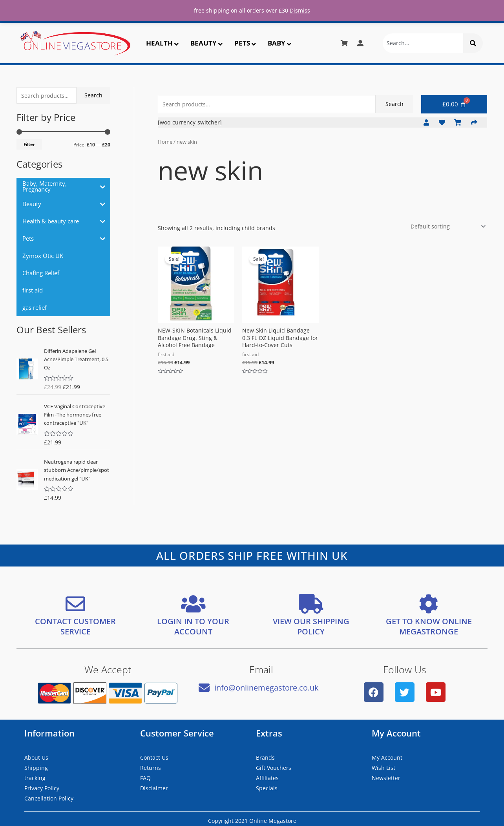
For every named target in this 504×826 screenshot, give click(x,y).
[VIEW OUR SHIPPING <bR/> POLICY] (311, 604)
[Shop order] (447, 226)
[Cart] (454, 104)
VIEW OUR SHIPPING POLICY (311, 626)
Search (93, 95)
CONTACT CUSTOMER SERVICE (75, 626)
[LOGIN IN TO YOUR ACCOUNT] (193, 604)
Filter (29, 144)
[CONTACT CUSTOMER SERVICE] (75, 604)
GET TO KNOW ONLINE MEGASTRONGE (429, 626)
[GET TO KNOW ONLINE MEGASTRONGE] (429, 604)
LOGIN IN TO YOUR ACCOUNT (193, 626)
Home (165, 142)
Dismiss (300, 10)
